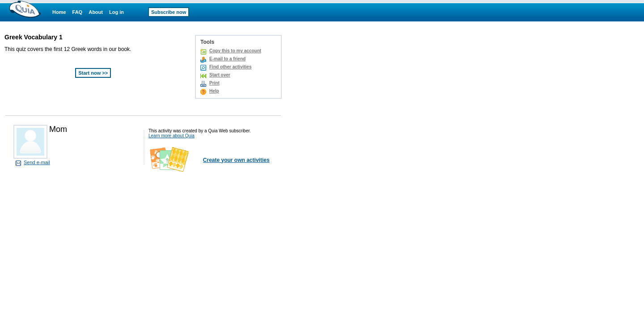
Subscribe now (169, 12)
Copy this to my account (235, 51)
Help (214, 91)
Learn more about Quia (172, 136)
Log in (117, 12)
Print (214, 83)
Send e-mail (37, 162)
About (96, 12)
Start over (220, 75)
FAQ (78, 12)
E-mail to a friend (227, 59)
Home (59, 12)
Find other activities (230, 67)
